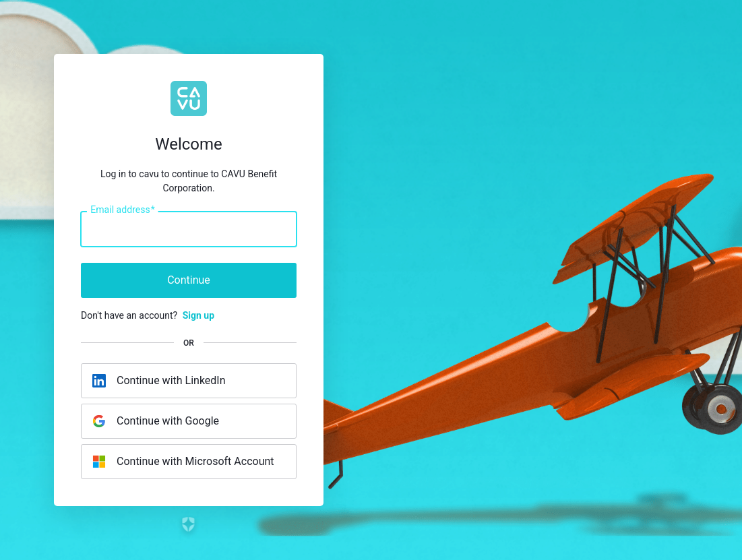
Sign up (198, 315)
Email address (122, 210)
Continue (189, 280)
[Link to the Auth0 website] (189, 524)
